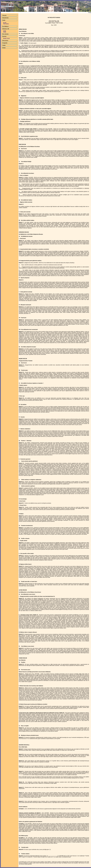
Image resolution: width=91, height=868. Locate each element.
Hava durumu (5, 34)
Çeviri (5, 31)
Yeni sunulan (6, 24)
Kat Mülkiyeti (5, 26)
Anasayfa (4, 15)
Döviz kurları (5, 41)
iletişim (4, 48)
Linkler (4, 45)
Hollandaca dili (6, 29)
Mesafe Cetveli (6, 38)
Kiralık (5, 23)
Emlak (4, 20)
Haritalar (4, 36)
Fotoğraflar (5, 43)
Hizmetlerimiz (5, 18)
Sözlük (5, 32)
